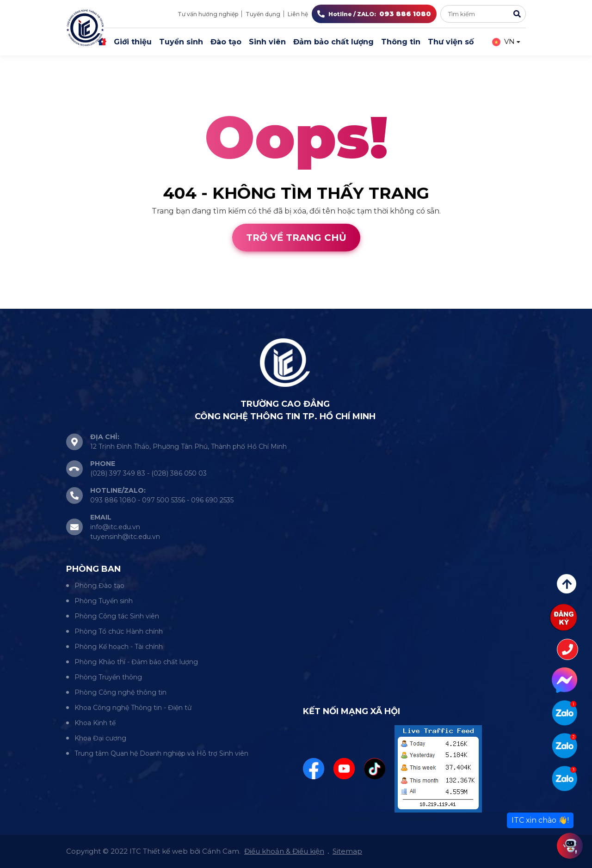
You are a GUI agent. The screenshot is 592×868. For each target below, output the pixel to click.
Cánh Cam (82, 303)
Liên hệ (298, 14)
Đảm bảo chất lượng (333, 42)
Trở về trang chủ (296, 238)
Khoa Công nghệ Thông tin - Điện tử (133, 708)
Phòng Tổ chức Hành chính (119, 631)
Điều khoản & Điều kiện (284, 851)
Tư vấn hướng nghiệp (208, 14)
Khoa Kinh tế (95, 723)
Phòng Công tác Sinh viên (117, 616)
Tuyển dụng (263, 14)
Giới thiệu (133, 42)
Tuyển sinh (181, 42)
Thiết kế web (24, 303)
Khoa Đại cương (100, 738)
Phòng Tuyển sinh (104, 601)
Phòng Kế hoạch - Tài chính (119, 647)
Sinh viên (267, 42)
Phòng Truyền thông (108, 677)
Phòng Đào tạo (99, 586)
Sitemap (347, 851)
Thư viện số (451, 42)
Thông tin (401, 42)
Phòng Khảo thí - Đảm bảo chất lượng (136, 662)
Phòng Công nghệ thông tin (120, 692)
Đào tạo (226, 42)
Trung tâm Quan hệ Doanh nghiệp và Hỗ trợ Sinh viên (161, 753)
